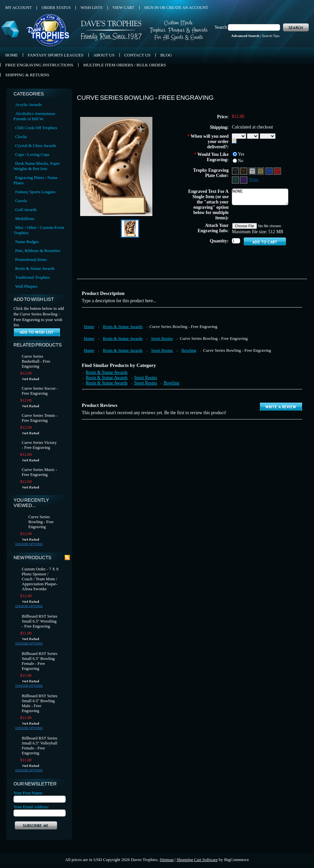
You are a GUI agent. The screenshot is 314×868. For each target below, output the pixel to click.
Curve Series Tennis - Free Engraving (40, 418)
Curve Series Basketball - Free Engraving (36, 361)
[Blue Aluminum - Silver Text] (270, 171)
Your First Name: (28, 793)
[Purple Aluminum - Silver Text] (244, 180)
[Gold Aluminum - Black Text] (261, 171)
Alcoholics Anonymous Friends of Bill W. (34, 116)
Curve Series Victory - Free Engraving (39, 445)
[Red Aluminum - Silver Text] (277, 171)
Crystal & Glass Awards (36, 145)
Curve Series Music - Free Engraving (39, 472)
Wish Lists (92, 8)
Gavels (21, 201)
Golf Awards (26, 210)
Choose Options (29, 544)
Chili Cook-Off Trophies (36, 128)
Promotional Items (31, 259)
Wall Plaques (26, 286)
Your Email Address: (31, 807)
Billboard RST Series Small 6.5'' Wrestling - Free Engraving (40, 621)
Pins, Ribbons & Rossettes (38, 251)
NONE (260, 197)
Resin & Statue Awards (35, 268)
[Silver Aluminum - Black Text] (253, 171)
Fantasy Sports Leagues (35, 192)
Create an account (187, 8)
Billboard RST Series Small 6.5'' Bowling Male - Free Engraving (40, 703)
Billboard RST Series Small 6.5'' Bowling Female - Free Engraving (40, 661)
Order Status (56, 8)
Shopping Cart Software (197, 860)
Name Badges (27, 242)
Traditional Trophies (32, 277)
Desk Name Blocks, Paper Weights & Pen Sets (37, 166)
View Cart (123, 8)
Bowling (189, 350)
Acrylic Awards (28, 105)
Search (221, 27)
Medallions (25, 218)
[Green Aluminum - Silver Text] (236, 180)
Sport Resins (162, 338)
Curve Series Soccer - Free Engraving (40, 391)
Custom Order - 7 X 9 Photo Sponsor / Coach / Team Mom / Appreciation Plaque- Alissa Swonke (40, 579)
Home (89, 326)
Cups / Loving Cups (32, 154)
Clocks (21, 137)
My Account (18, 8)
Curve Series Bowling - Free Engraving (41, 522)
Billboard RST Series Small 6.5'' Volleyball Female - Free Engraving (40, 746)
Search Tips (271, 36)
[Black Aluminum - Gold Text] (244, 171)
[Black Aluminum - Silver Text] (236, 171)
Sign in (151, 8)
